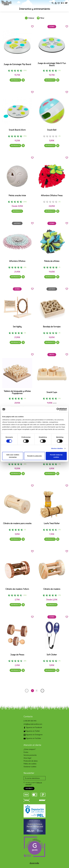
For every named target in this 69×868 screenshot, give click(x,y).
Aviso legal (27, 758)
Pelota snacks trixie (17, 195)
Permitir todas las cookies (56, 456)
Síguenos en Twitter (32, 731)
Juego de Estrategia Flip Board (17, 64)
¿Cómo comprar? (30, 749)
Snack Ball (52, 130)
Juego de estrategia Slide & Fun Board (52, 64)
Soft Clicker (52, 655)
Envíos (26, 752)
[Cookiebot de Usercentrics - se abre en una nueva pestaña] (58, 409)
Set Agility (17, 327)
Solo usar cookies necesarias (13, 456)
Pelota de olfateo (52, 261)
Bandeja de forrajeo (52, 327)
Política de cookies (30, 764)
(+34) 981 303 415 (30, 721)
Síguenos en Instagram (33, 735)
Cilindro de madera (52, 589)
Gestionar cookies (30, 767)
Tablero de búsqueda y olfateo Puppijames (17, 392)
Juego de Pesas (17, 655)
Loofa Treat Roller (52, 523)
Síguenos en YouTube (32, 739)
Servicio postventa (30, 755)
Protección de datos (31, 761)
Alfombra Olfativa (17, 261)
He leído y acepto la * (34, 783)
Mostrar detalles (57, 448)
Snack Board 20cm (17, 130)
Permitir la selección (35, 456)
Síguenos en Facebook (33, 728)
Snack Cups (52, 392)
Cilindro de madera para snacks (17, 523)
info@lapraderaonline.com (33, 724)
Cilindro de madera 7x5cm (17, 589)
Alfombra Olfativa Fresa (52, 195)
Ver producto (15, 80)
